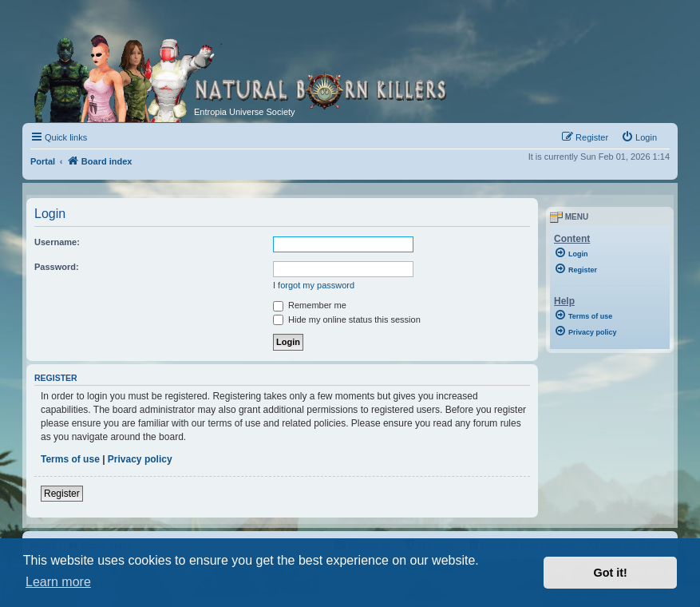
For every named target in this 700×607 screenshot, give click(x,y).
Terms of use (70, 459)
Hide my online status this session (347, 319)
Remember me (310, 305)
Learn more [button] (58, 582)
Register (62, 494)
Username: (57, 242)
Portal (43, 161)
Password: (57, 267)
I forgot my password (314, 285)
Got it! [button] (611, 573)
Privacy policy (140, 459)
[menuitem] (639, 137)
